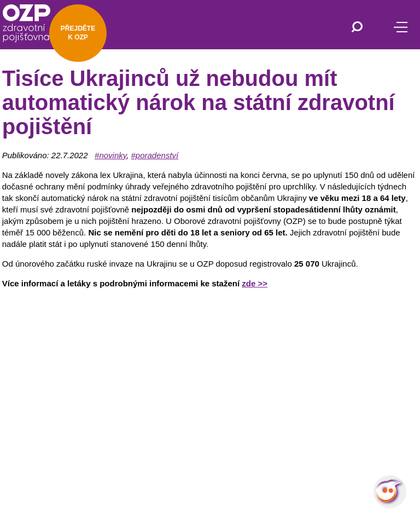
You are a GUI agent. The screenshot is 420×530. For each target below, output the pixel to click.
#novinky (110, 155)
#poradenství (155, 155)
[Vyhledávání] (357, 28)
